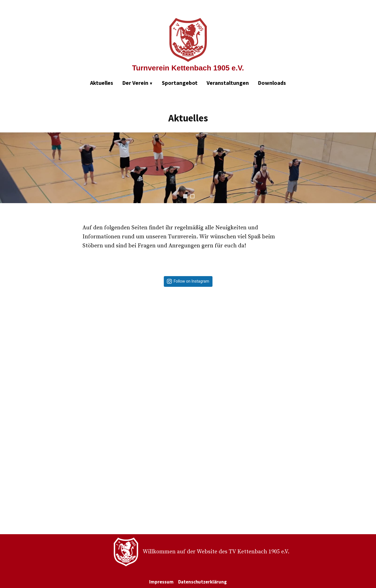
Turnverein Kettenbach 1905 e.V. (188, 68)
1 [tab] (185, 196)
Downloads (272, 83)
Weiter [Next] (369, 168)
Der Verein (135, 83)
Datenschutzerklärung (202, 582)
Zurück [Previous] (7, 168)
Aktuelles (102, 83)
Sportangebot (180, 83)
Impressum (161, 582)
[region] (188, 173)
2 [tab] (192, 196)
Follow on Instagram (192, 281)
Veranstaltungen (228, 83)
